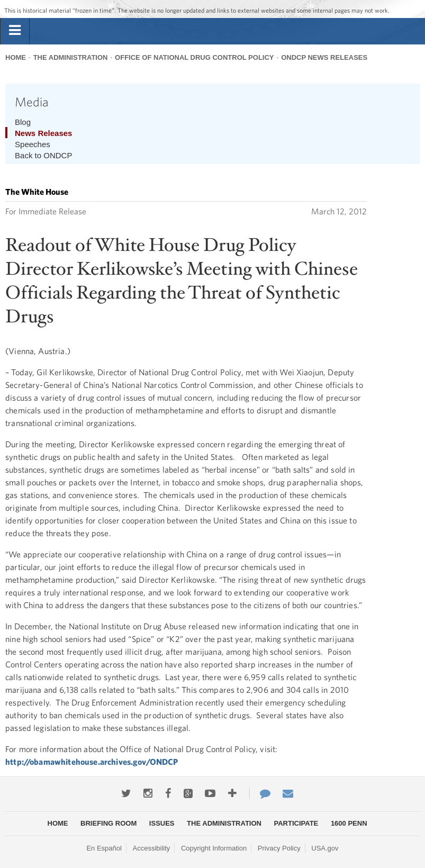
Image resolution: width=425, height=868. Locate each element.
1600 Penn (349, 823)
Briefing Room (108, 823)
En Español (104, 848)
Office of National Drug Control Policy (194, 57)
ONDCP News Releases (324, 57)
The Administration (71, 57)
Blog (23, 122)
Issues (162, 823)
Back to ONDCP (43, 155)
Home (16, 57)
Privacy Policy (279, 848)
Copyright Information (214, 848)
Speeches (33, 144)
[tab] (15, 31)
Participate (296, 823)
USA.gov (325, 848)
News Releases (43, 133)
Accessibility (152, 848)
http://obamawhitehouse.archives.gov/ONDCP (92, 762)
